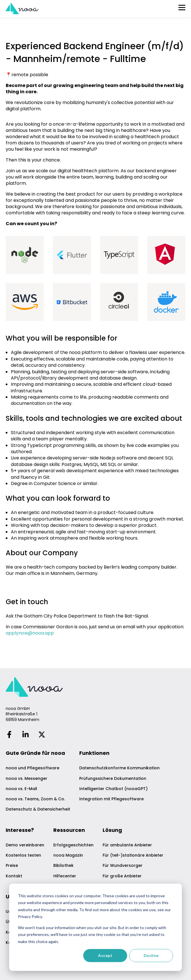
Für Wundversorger (123, 866)
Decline (151, 955)
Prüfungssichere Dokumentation (113, 779)
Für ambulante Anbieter (127, 845)
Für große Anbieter (122, 876)
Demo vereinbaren (25, 845)
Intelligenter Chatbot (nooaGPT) (113, 789)
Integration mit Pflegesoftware (111, 799)
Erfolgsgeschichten (73, 845)
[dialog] (95, 927)
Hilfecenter (65, 876)
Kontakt (14, 876)
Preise (12, 866)
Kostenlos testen (23, 855)
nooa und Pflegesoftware (32, 768)
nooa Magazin (68, 855)
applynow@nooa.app (30, 633)
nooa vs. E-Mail (21, 789)
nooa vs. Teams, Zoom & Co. (35, 799)
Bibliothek (63, 866)
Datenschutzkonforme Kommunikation (119, 768)
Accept (105, 955)
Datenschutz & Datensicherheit (38, 809)
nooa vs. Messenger (27, 779)
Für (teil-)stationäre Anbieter (133, 855)
